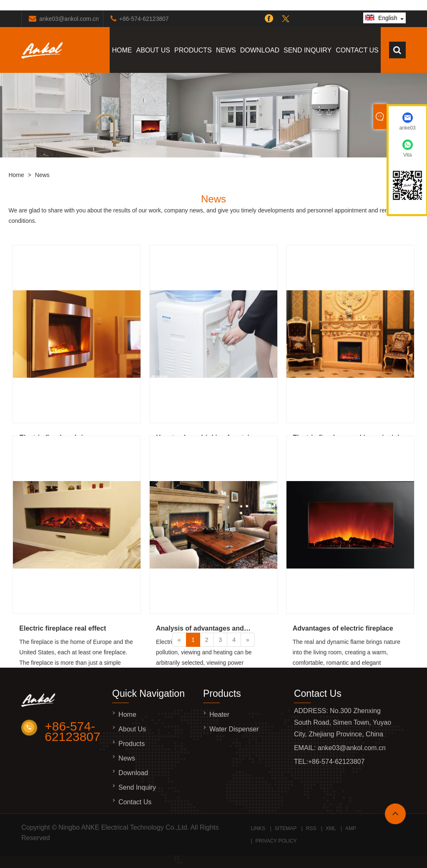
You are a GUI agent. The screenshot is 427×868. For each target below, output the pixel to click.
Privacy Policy (276, 841)
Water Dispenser (234, 729)
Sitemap (286, 828)
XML (331, 828)
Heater (219, 715)
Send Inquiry (308, 50)
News (226, 50)
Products (193, 50)
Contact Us (357, 50)
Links (258, 828)
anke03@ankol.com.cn (69, 19)
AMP (351, 828)
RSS (311, 828)
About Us (153, 50)
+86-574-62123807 (144, 19)
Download (260, 50)
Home (122, 50)
